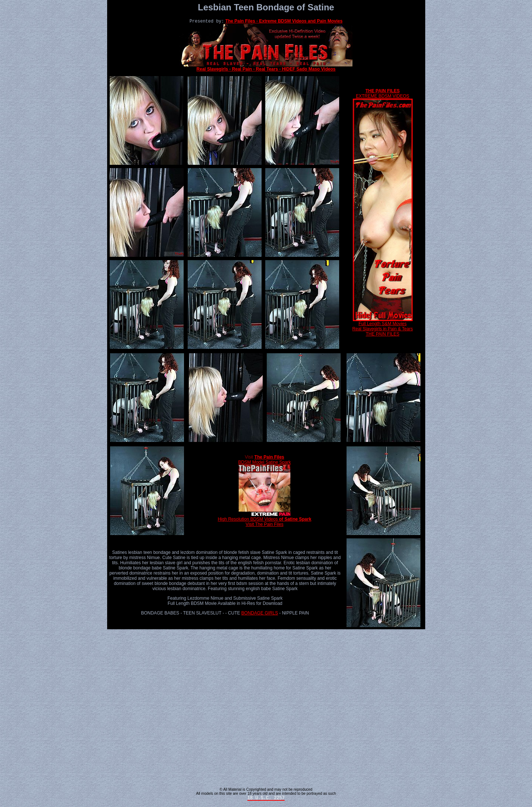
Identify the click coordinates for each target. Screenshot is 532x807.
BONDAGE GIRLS (260, 614)
